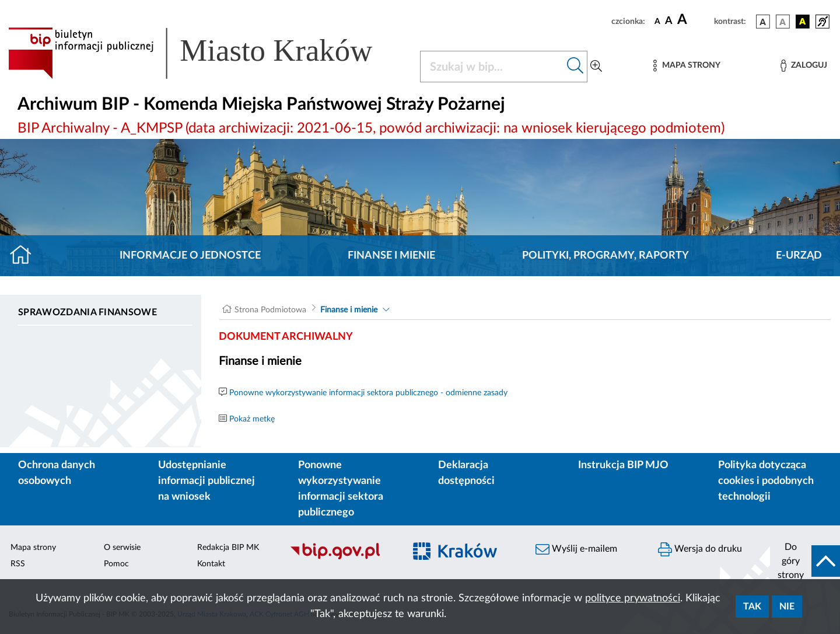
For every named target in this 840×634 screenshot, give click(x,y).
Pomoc (116, 564)
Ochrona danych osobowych (57, 473)
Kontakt (211, 564)
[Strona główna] (25, 256)
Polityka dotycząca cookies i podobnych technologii (766, 481)
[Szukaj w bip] (575, 67)
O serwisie (122, 548)
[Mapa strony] (687, 66)
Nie (787, 607)
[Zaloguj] (804, 66)
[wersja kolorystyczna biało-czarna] (783, 22)
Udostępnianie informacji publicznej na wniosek (206, 481)
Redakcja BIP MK (228, 548)
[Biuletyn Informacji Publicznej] (341, 558)
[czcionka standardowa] (657, 21)
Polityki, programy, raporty (605, 256)
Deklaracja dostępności (466, 473)
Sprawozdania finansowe (87, 312)
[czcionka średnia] (669, 21)
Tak (752, 607)
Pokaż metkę (252, 419)
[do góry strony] (805, 561)
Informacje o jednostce (190, 256)
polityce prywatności (633, 598)
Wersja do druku (700, 549)
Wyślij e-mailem (576, 549)
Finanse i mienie (391, 256)
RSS (18, 564)
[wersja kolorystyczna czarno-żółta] (803, 22)
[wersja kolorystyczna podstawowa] (763, 22)
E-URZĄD (799, 256)
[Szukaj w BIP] (492, 67)
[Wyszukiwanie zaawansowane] (596, 67)
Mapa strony (33, 548)
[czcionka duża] (694, 20)
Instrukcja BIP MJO (623, 465)
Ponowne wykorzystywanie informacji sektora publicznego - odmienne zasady (368, 393)
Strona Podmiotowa (270, 310)
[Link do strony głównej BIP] (207, 53)
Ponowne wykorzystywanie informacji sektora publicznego (341, 489)
